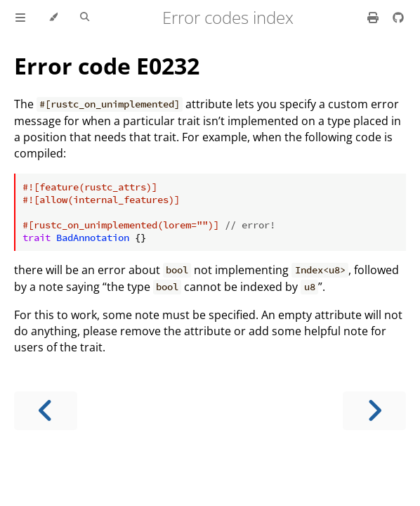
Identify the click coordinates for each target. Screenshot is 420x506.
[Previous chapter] (46, 411)
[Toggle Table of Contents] (20, 18)
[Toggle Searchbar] (85, 18)
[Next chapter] (374, 411)
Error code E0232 (107, 66)
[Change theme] (53, 18)
